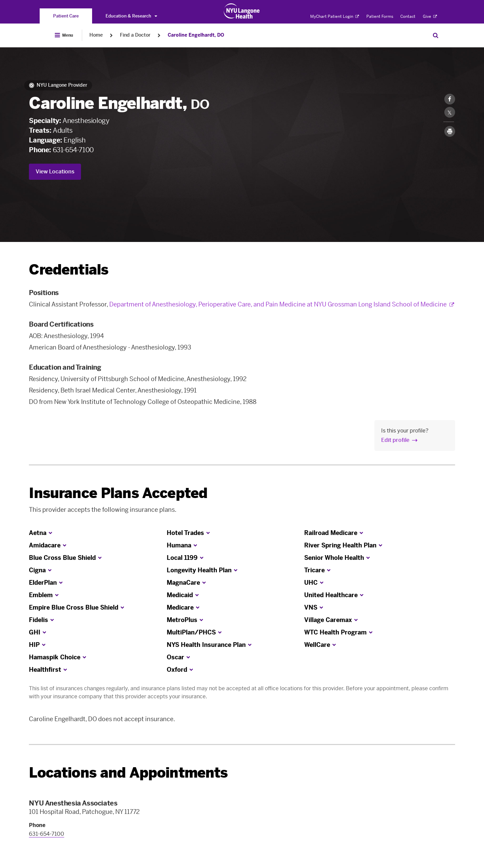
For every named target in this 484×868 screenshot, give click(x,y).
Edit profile (395, 440)
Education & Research (131, 16)
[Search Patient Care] (436, 35)
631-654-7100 (73, 150)
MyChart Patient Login (335, 16)
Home (96, 35)
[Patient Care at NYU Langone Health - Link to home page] (242, 11)
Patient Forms (380, 16)
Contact (408, 16)
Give (430, 16)
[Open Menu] (64, 35)
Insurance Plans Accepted (118, 493)
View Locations (55, 172)
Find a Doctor (135, 35)
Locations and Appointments (128, 773)
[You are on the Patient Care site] (66, 16)
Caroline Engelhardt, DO (196, 35)
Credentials (69, 270)
